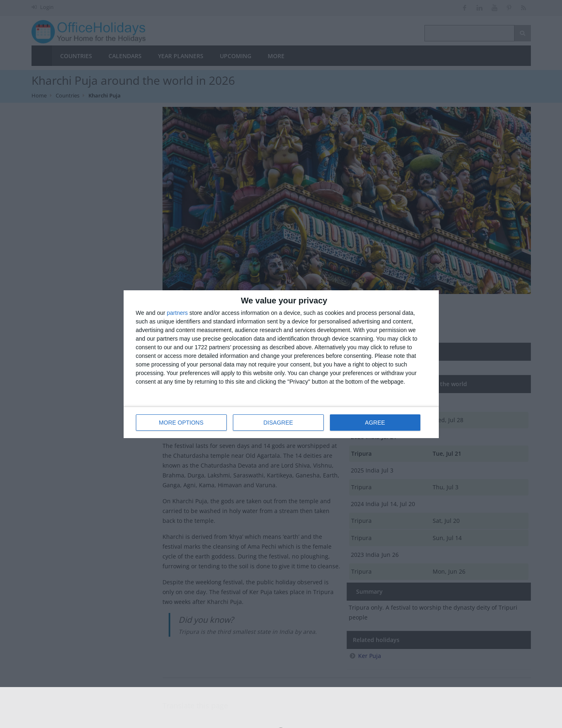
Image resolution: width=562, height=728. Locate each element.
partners (177, 313)
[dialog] (281, 364)
